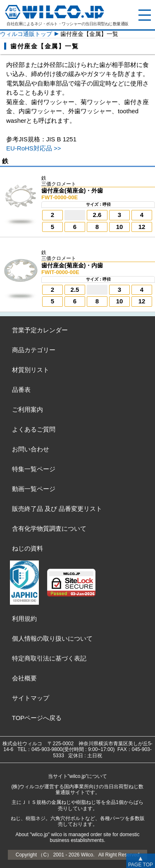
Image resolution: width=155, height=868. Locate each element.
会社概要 (24, 678)
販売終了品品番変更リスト (57, 509)
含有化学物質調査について (49, 528)
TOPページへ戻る (37, 718)
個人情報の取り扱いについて (52, 638)
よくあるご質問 (34, 429)
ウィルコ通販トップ (26, 34)
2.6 (97, 215)
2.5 (75, 290)
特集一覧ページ (34, 469)
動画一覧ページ (34, 489)
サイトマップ (31, 698)
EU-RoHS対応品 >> (34, 148)
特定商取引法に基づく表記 (49, 658)
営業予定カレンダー (40, 330)
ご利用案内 (27, 409)
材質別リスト (31, 370)
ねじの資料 (27, 548)
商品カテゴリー (34, 350)
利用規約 (24, 619)
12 (142, 227)
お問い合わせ (31, 449)
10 (120, 227)
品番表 (21, 390)
